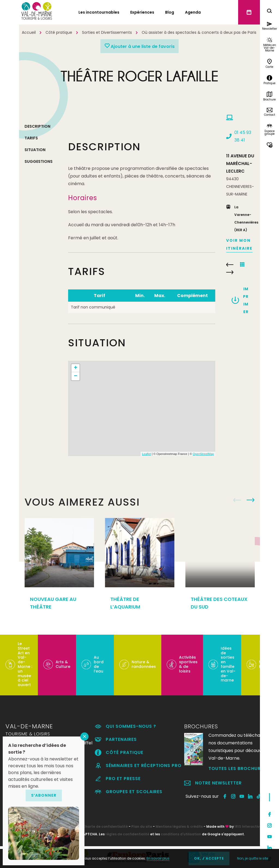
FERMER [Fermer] (84, 736)
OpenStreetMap (203, 454)
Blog (170, 12)
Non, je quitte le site (253, 858)
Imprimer (246, 300)
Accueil (29, 32)
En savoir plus (158, 858)
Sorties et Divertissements (107, 32)
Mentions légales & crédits (179, 826)
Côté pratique (59, 32)
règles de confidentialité (127, 834)
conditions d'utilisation (181, 834)
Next (251, 500)
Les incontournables (99, 12)
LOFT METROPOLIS (230, 265)
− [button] (76, 376)
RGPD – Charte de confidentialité (98, 826)
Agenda (193, 12)
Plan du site (142, 826)
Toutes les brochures (237, 768)
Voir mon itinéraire (239, 244)
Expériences (142, 12)
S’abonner (44, 795)
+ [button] (76, 368)
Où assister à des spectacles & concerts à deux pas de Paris (199, 32)
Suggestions (39, 161)
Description (37, 126)
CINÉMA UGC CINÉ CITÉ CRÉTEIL (230, 272)
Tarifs (31, 138)
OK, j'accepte (209, 858)
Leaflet (146, 454)
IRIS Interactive (248, 826)
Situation (35, 150)
